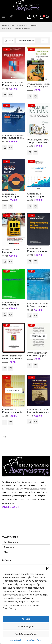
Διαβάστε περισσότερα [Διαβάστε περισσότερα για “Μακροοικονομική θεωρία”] (5, 422)
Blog (6, 552)
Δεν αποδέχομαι (26, 626)
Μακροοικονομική (9, 135)
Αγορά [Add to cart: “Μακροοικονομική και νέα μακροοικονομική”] (30, 261)
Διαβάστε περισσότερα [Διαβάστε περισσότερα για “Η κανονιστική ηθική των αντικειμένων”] (30, 365)
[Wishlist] (35, 17)
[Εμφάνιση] (45, 41)
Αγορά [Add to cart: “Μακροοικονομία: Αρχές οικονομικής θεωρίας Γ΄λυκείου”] (5, 95)
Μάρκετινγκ (17, 250)
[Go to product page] (14, 63)
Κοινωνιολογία (44, 140)
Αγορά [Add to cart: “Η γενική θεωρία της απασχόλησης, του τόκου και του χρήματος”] (30, 422)
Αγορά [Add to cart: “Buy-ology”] (5, 262)
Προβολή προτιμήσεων (26, 634)
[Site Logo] (26, 6)
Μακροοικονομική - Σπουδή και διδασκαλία (18, 83)
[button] (48, 568)
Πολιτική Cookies (17, 640)
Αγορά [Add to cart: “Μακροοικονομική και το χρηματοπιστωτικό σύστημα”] (5, 148)
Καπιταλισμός (7, 356)
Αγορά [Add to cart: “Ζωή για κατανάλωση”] (30, 152)
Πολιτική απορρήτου (33, 640)
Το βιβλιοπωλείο (11, 542)
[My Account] (29, 17)
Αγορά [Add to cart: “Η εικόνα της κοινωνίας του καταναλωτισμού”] (5, 368)
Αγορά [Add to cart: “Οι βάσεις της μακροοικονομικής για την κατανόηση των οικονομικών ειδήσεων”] (30, 316)
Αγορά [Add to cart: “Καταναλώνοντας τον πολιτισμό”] (30, 96)
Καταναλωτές (32, 84)
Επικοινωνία (9, 547)
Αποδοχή (26, 619)
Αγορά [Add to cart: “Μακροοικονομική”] (5, 206)
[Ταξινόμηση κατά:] (25, 41)
